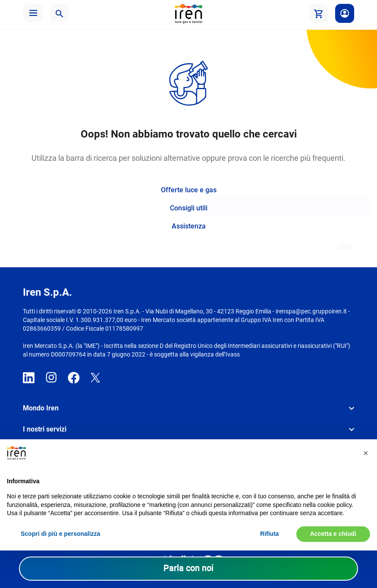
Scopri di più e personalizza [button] (60, 534)
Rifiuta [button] (270, 534)
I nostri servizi (45, 429)
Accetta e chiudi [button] (333, 534)
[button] (33, 13)
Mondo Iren (41, 408)
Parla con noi (188, 568)
